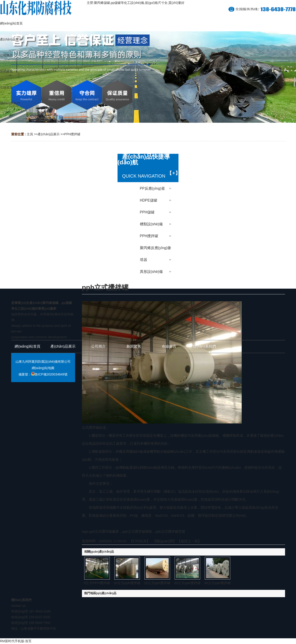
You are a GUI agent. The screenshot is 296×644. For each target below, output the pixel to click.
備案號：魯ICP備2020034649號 (43, 374)
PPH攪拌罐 (72, 134)
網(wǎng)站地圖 (43, 368)
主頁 (30, 134)
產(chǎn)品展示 (49, 134)
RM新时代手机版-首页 (16, 641)
